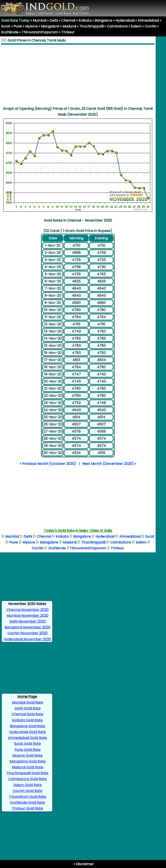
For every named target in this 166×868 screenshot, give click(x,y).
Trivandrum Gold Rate (28, 797)
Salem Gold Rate (28, 785)
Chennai (68, 20)
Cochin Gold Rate (28, 791)
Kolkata (85, 20)
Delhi (54, 20)
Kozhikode (10, 32)
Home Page (27, 697)
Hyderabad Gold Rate (27, 732)
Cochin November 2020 (28, 633)
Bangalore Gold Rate (28, 726)
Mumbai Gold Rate (28, 702)
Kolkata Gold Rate (27, 720)
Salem (136, 26)
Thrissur (68, 32)
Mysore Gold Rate (27, 755)
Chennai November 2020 (28, 610)
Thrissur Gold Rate (27, 808)
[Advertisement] (78, 75)
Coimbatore (117, 26)
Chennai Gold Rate (28, 714)
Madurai (69, 26)
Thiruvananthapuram (40, 32)
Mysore (31, 26)
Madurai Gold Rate (28, 767)
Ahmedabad (148, 20)
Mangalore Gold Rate (28, 761)
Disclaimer (84, 864)
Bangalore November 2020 (28, 627)
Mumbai (39, 20)
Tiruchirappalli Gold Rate (27, 773)
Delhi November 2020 (28, 621)
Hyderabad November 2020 (27, 639)
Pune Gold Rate (28, 750)
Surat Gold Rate (27, 744)
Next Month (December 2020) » (109, 464)
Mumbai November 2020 (28, 616)
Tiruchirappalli (91, 26)
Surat (6, 26)
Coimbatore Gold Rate (27, 779)
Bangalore (103, 20)
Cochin (151, 26)
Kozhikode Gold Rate (27, 802)
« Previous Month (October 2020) (48, 464)
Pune (18, 26)
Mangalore (50, 26)
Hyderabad (125, 20)
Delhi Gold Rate (28, 708)
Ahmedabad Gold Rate (27, 738)
